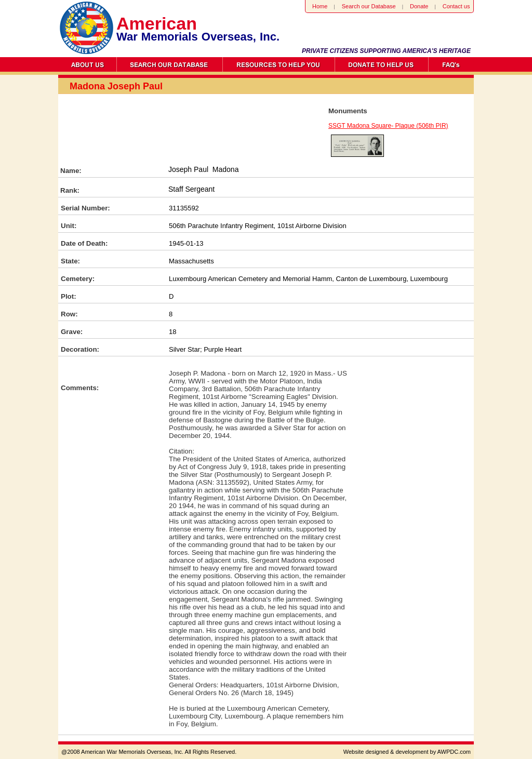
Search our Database (369, 6)
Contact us (456, 6)
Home (320, 6)
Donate (419, 6)
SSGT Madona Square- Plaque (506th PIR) (388, 126)
